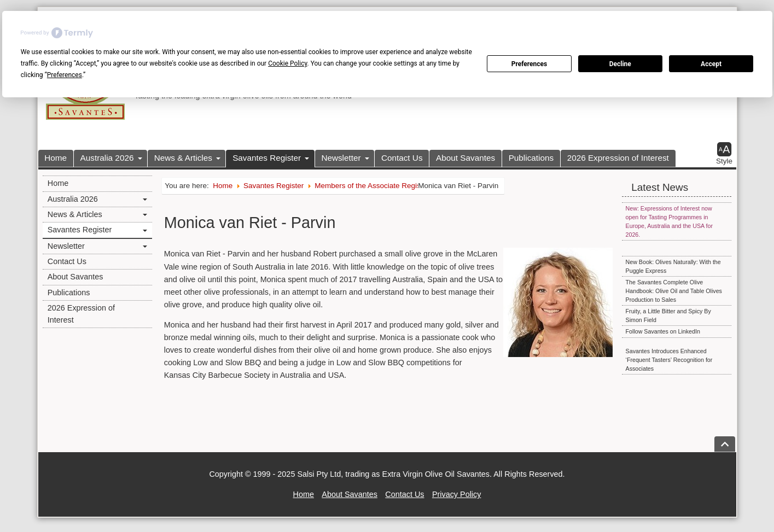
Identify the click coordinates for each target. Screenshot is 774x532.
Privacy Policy (457, 494)
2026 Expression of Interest (618, 158)
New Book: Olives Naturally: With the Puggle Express (673, 266)
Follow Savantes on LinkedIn (663, 331)
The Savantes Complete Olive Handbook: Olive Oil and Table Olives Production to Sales (674, 291)
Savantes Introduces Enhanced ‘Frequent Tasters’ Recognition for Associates (669, 360)
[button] (724, 154)
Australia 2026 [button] (107, 158)
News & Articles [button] (183, 158)
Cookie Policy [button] (287, 63)
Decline (620, 64)
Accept (711, 64)
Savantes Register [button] (267, 158)
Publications (531, 158)
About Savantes (465, 158)
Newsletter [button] (341, 158)
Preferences (529, 64)
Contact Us (402, 158)
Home (56, 158)
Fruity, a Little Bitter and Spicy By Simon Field (668, 315)
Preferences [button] (65, 75)
